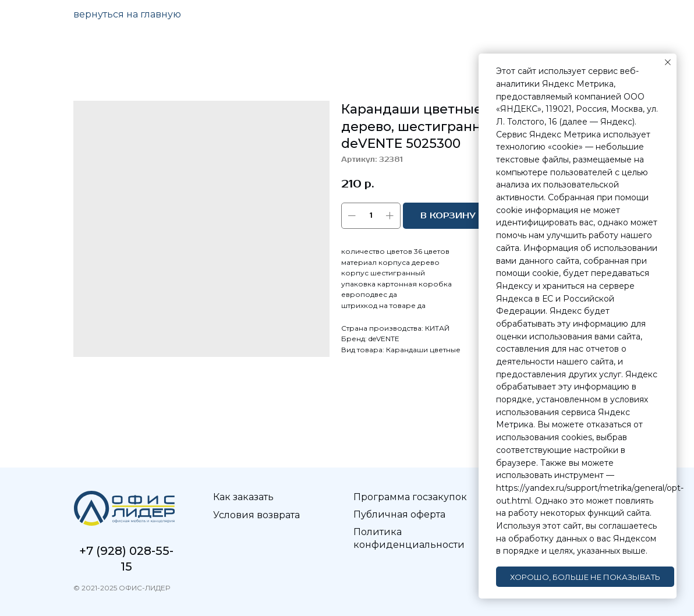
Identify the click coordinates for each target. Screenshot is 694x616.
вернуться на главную (127, 14)
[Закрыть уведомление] (668, 62)
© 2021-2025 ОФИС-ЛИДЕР (122, 588)
